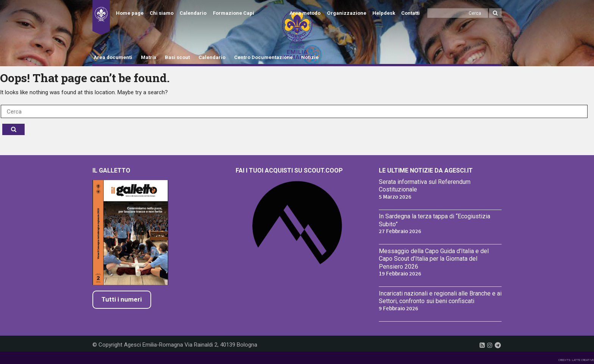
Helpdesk (384, 13)
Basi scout (177, 57)
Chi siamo (162, 13)
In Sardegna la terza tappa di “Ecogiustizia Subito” (435, 220)
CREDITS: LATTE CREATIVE (576, 360)
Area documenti (113, 57)
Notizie (310, 57)
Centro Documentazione (263, 57)
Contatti (410, 13)
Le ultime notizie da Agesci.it (426, 170)
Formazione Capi (234, 13)
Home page (130, 13)
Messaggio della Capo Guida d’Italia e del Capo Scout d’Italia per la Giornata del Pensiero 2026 (434, 259)
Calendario (193, 13)
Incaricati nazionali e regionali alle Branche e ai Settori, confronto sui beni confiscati (440, 297)
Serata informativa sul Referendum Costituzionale (425, 186)
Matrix (149, 57)
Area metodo (305, 13)
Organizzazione (347, 13)
